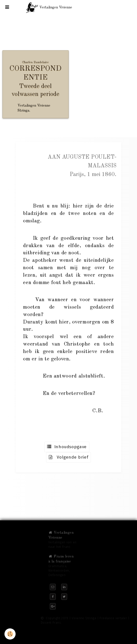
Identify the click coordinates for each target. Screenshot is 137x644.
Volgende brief (69, 457)
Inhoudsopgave (67, 447)
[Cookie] (10, 634)
